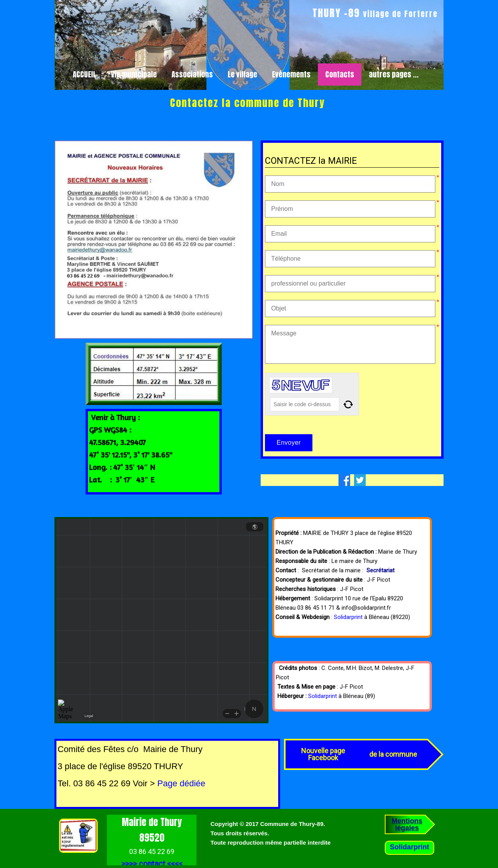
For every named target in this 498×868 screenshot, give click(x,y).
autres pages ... (394, 74)
